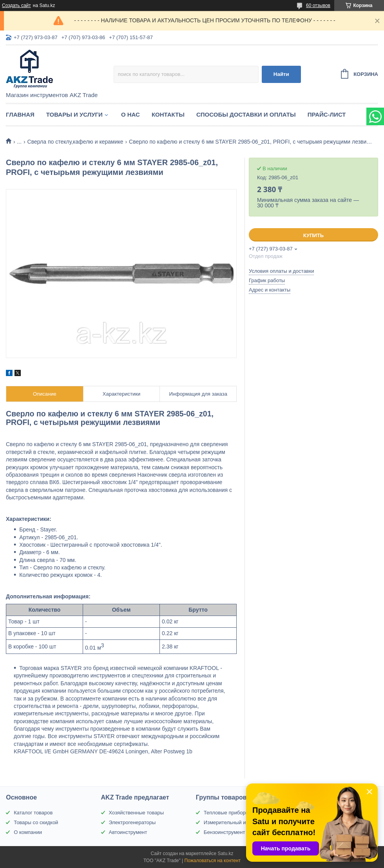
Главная (20, 114)
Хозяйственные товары (136, 813)
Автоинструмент (128, 832)
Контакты (168, 114)
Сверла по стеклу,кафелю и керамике (75, 142)
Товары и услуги (74, 114)
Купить (313, 235)
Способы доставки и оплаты (246, 114)
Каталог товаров (33, 813)
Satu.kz (225, 854)
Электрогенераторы (132, 822)
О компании (28, 832)
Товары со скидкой (36, 822)
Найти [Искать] (281, 74)
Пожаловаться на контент (213, 861)
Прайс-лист (327, 114)
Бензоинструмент (225, 832)
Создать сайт (16, 5)
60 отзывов (318, 5)
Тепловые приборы (226, 813)
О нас (130, 114)
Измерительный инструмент (237, 822)
